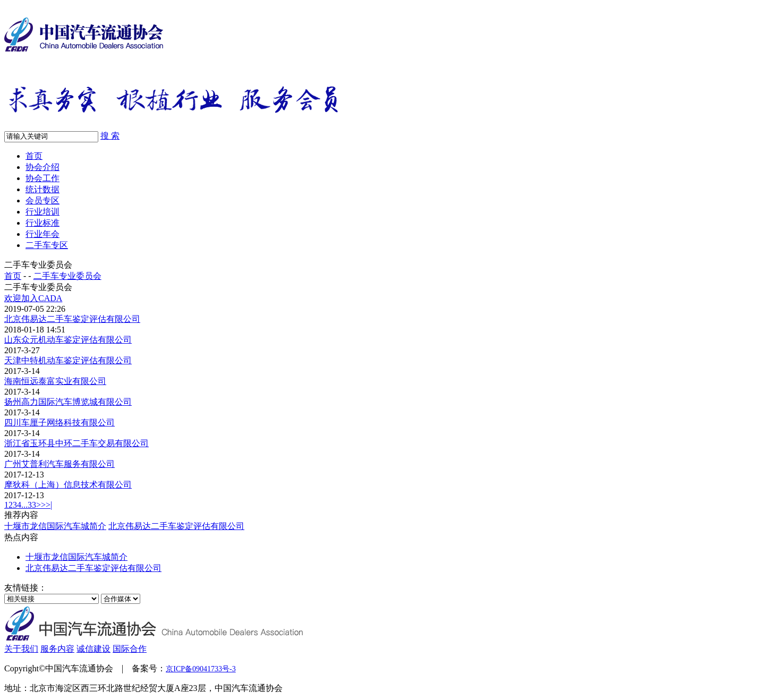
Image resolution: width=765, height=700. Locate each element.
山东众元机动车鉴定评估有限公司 (68, 340)
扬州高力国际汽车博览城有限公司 (68, 402)
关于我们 (21, 649)
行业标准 (42, 223)
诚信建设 (93, 649)
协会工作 (42, 178)
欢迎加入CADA (33, 298)
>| (49, 505)
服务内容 (57, 649)
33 (32, 505)
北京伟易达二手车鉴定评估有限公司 (72, 319)
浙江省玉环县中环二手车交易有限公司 (76, 443)
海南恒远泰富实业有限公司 (55, 381)
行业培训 (42, 212)
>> (41, 505)
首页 (34, 156)
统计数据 (42, 189)
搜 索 (110, 136)
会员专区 (42, 200)
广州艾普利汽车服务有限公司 (59, 464)
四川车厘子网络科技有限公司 (59, 422)
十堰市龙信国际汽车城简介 (55, 526)
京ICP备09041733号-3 (201, 669)
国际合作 (130, 649)
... (24, 505)
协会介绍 (42, 167)
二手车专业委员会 (67, 276)
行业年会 (42, 234)
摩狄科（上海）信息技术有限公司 (68, 485)
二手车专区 (47, 245)
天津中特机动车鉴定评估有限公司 (68, 360)
